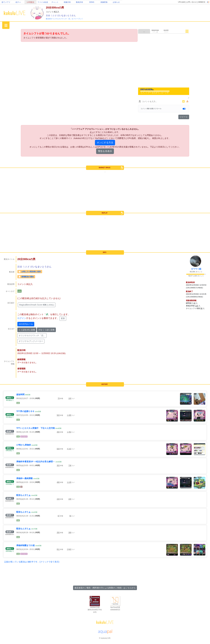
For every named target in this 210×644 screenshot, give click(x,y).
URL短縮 (181, 2)
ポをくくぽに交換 (46, 330)
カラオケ (24, 437)
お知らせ (116, 2)
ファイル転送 (43, 2)
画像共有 (67, 2)
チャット (55, 2)
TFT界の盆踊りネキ (25, 411)
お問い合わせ (192, 2)
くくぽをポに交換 (27, 330)
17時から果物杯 (24, 445)
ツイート (184, 117)
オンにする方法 (105, 143)
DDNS (92, 2)
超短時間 (20, 394)
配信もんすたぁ (23, 495)
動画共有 (79, 2)
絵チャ (18, 2)
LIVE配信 (30, 2)
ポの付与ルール (26, 324)
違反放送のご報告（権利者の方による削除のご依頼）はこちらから (105, 588)
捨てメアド (6, 2)
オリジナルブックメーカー (31, 341)
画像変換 (104, 2)
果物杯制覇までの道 (26, 545)
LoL (19, 291)
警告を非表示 (105, 151)
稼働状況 (202, 2)
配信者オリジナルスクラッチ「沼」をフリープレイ (64, 19)
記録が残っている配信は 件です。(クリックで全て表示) (32, 562)
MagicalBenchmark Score (37, 305)
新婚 (48, 15)
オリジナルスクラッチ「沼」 (32, 335)
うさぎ (54, 15)
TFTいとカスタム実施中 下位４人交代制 (36, 428)
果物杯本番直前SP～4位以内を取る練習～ (36, 462)
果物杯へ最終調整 (24, 478)
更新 (63, 318)
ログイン (22, 318)
